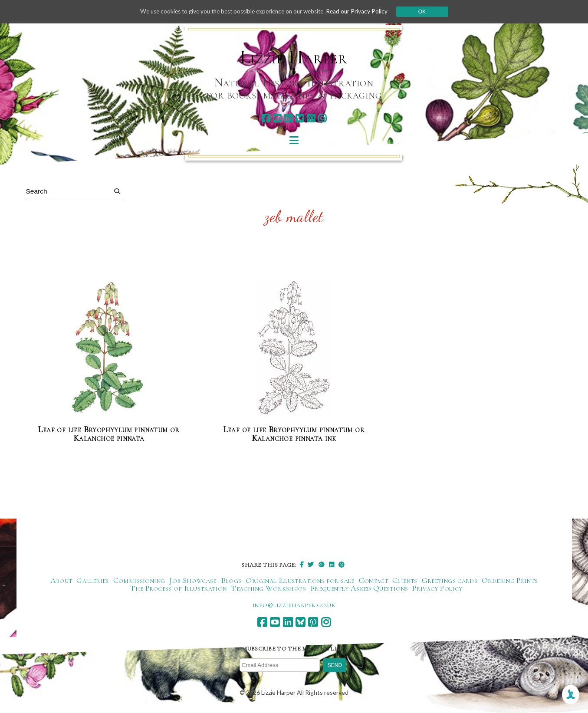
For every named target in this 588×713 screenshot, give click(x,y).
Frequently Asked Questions (359, 588)
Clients (405, 581)
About (61, 581)
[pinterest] (311, 118)
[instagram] (322, 118)
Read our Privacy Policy (363, 11)
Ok (429, 12)
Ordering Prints (510, 581)
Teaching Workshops (268, 588)
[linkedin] (288, 118)
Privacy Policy (437, 588)
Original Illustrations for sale (300, 581)
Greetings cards (450, 581)
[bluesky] (300, 118)
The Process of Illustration (179, 588)
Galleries (92, 581)
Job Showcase (193, 581)
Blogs (231, 581)
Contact (374, 581)
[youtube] (277, 118)
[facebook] (266, 118)
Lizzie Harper (294, 57)
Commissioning (139, 581)
